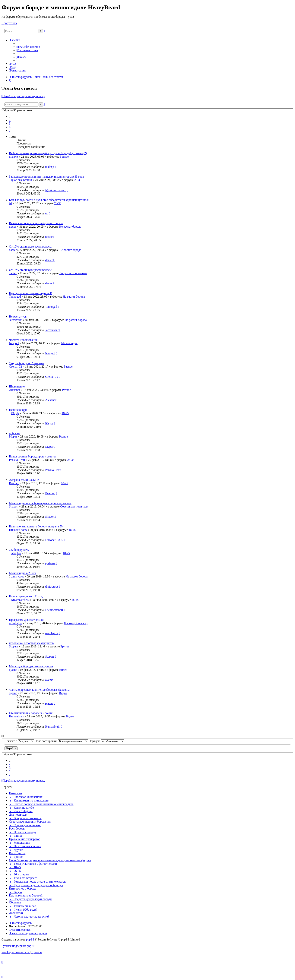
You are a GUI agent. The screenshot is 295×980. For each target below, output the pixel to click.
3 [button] (10, 123)
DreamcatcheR (20, 600)
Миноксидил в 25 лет (23, 573)
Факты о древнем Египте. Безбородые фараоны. (40, 690)
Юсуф (15, 413)
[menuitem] (28, 47)
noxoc (13, 227)
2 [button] (10, 120)
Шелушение (17, 386)
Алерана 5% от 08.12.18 (24, 480)
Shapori (14, 506)
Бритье (64, 157)
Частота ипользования (23, 340)
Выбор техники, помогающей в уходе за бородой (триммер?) (48, 153)
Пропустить (9, 23)
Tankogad (15, 297)
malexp (13, 157)
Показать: (19, 741)
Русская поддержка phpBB (18, 946)
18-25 (65, 413)
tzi (11, 203)
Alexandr (15, 390)
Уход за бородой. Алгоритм (27, 363)
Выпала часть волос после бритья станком (36, 223)
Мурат (13, 436)
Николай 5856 (18, 530)
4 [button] (10, 127)
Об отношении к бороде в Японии (31, 713)
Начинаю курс (18, 410)
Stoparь (14, 646)
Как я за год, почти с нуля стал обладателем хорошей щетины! (49, 200)
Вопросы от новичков (73, 273)
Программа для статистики (26, 620)
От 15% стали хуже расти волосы (30, 247)
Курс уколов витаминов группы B (31, 293)
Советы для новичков (74, 506)
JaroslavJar (16, 320)
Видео (63, 670)
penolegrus (16, 623)
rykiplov (16, 553)
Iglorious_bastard (21, 180)
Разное (68, 367)
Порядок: (106, 741)
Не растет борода (70, 227)
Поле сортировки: (61, 741)
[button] (10, 130)
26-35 (78, 180)
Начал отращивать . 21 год (26, 596)
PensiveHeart (17, 460)
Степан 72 (16, 367)
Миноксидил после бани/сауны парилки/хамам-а (40, 503)
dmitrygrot (17, 576)
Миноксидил (69, 343)
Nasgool (14, 343)
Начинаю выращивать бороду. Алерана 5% (36, 526)
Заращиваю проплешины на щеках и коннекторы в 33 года (46, 177)
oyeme (13, 670)
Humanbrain (17, 716)
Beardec (14, 483)
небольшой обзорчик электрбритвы (32, 643)
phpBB (30, 939)
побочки (14, 433)
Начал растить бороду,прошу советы (32, 456)
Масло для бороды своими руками (31, 666)
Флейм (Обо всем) (76, 623)
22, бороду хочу (19, 550)
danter (13, 250)
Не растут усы (18, 316)
